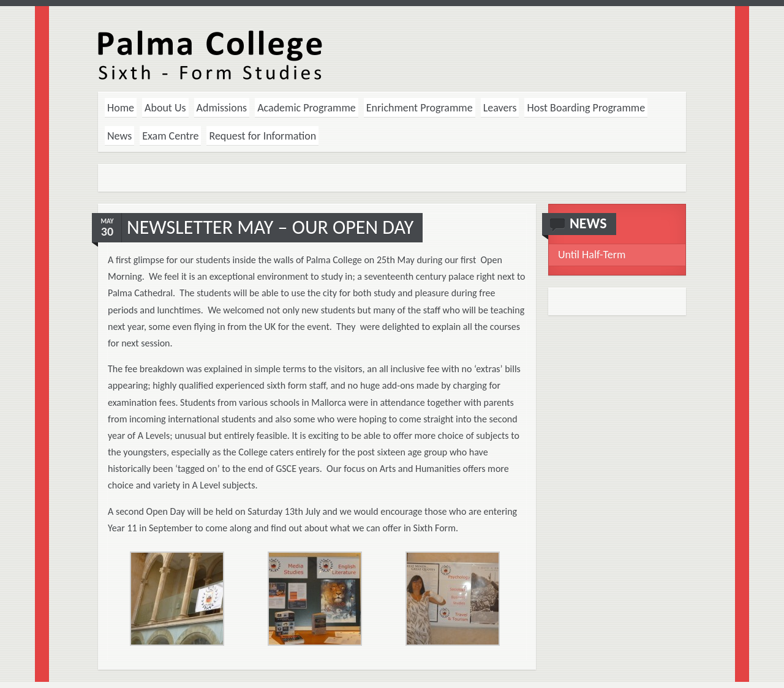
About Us (165, 108)
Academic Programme (307, 108)
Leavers (500, 108)
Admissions (222, 108)
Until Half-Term (592, 255)
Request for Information (262, 136)
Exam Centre (170, 136)
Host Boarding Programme (586, 108)
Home (121, 108)
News (119, 136)
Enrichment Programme (420, 108)
